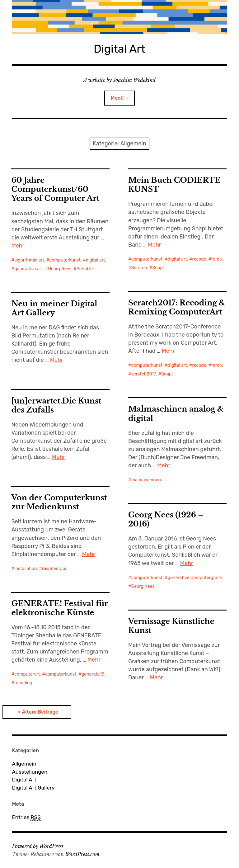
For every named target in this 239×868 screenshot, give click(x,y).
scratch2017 (144, 374)
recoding (23, 683)
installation (26, 569)
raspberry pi (54, 569)
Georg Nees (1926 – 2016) (166, 519)
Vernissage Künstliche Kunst (171, 626)
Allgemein (24, 764)
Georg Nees (60, 269)
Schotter (85, 269)
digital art (96, 260)
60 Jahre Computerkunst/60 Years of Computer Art (55, 189)
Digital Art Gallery (33, 788)
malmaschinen (146, 480)
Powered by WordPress (38, 846)
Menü (117, 98)
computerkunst (65, 260)
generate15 (93, 674)
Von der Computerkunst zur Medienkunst (59, 502)
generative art (29, 269)
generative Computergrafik (195, 578)
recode (199, 259)
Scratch (139, 268)
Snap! (158, 268)
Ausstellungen (30, 772)
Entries (26, 817)
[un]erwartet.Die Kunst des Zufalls (56, 405)
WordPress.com (82, 854)
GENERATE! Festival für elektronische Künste (60, 608)
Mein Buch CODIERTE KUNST (174, 185)
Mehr (18, 246)
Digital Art (119, 49)
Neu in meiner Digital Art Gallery (54, 308)
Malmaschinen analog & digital (176, 413)
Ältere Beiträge (40, 712)
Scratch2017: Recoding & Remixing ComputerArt (177, 307)
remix (217, 259)
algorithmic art (29, 260)
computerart (27, 674)
